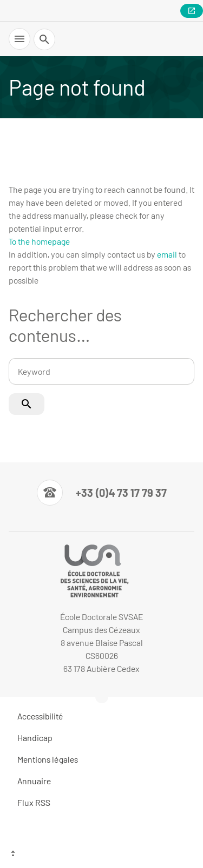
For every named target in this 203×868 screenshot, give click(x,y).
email (167, 254)
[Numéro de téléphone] (102, 493)
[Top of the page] (101, 854)
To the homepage (39, 241)
